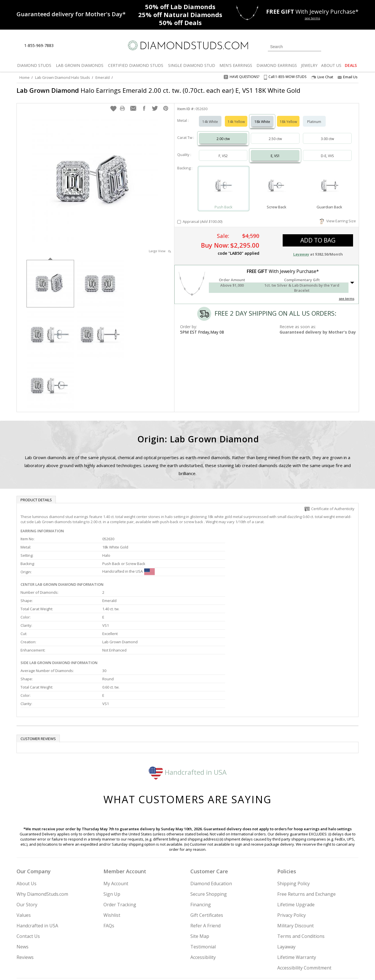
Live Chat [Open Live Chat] (322, 77)
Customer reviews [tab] (38, 681)
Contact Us (28, 878)
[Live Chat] (63, 46)
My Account (116, 826)
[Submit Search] (317, 47)
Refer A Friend (205, 868)
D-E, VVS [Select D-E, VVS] (327, 150)
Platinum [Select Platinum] (314, 116)
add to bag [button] (318, 235)
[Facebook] (291, 947)
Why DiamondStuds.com (42, 836)
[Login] (329, 46)
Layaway (286, 889)
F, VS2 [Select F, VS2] (223, 150)
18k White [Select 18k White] (262, 116)
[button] (113, 103)
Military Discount (295, 868)
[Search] (295, 47)
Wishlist (112, 857)
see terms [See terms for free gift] (312, 18)
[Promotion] (71, 14)
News (23, 889)
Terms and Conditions (301, 878)
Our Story (27, 847)
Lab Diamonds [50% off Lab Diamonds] (180, 7)
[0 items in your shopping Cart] (355, 46)
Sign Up (112, 836)
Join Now (211, 945)
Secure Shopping (209, 836)
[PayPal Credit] (233, 967)
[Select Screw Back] (276, 180)
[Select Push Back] (224, 180)
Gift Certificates (207, 857)
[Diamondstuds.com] (188, 45)
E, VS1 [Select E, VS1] (275, 150)
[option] (50, 277)
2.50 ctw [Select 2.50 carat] (275, 133)
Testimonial (203, 889)
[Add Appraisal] (179, 216)
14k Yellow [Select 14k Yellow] (236, 116)
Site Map (200, 878)
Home (25, 77)
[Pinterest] (303, 947)
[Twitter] (277, 947)
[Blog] (319, 947)
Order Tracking (120, 847)
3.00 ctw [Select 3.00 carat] (327, 133)
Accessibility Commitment (304, 910)
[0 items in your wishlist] (341, 46)
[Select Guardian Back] (329, 180)
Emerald (103, 77)
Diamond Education (211, 826)
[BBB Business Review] (144, 967)
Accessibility (203, 899)
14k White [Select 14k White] (210, 116)
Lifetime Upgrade (296, 847)
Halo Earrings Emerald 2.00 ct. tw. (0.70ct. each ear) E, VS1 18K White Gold (158, 90)
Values (24, 857)
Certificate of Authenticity (330, 503)
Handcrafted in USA (188, 714)
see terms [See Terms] (347, 293)
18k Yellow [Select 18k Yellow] (288, 116)
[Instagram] (262, 947)
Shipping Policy (294, 826)
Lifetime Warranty (297, 899)
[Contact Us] (76, 46)
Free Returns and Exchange (306, 836)
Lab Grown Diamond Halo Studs (63, 77)
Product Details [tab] (36, 494)
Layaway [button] (301, 248)
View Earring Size (338, 215)
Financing (201, 847)
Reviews (25, 899)
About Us (27, 826)
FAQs (109, 868)
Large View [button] (160, 245)
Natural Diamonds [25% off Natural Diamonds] (180, 15)
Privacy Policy (292, 857)
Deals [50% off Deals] (180, 22)
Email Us (348, 77)
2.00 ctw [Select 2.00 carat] (223, 133)
